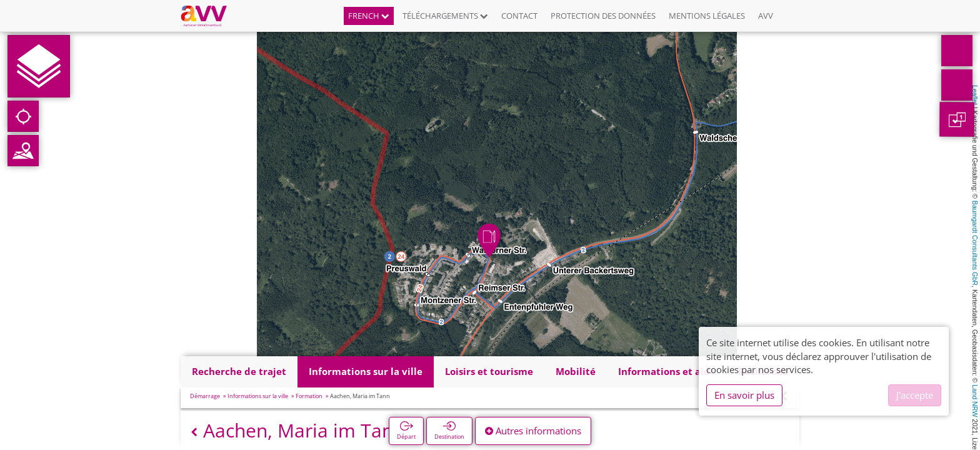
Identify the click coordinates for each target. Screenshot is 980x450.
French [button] (369, 16)
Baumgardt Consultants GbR (975, 243)
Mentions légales (707, 16)
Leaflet (975, 95)
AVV (766, 16)
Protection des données (603, 16)
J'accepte (915, 395)
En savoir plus (744, 395)
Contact (519, 16)
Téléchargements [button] (445, 16)
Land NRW (975, 401)
